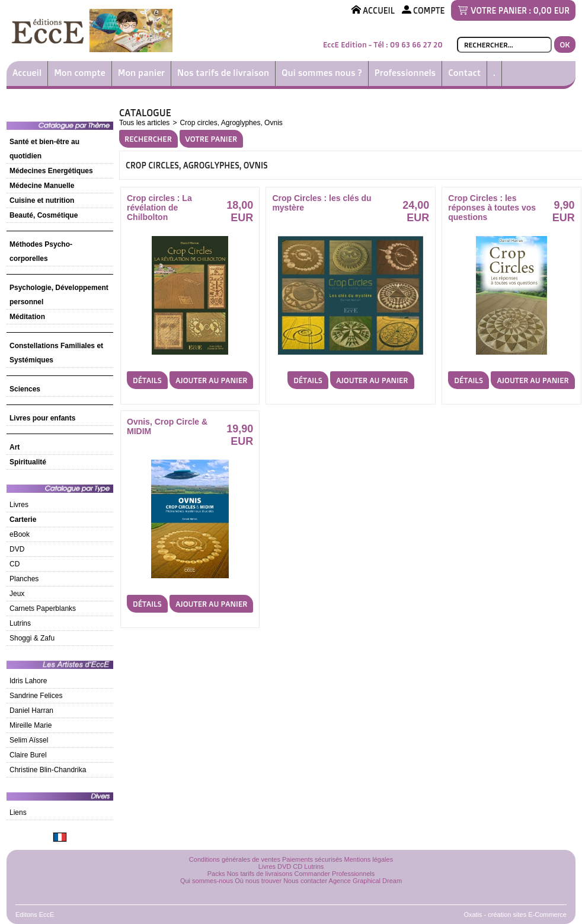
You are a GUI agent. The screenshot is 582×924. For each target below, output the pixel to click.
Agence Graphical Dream (366, 881)
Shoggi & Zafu (32, 638)
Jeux (17, 594)
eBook (20, 534)
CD (15, 564)
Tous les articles (144, 123)
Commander (313, 874)
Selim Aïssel (29, 740)
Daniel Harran (31, 710)
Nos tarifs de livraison (223, 73)
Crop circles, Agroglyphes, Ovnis (231, 123)
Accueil (27, 73)
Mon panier (141, 73)
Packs (216, 874)
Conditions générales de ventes (235, 859)
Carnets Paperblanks (43, 608)
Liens (18, 813)
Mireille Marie (31, 725)
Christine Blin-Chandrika (48, 770)
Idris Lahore (28, 681)
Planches (24, 579)
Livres (19, 505)
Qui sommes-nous (207, 881)
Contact (464, 73)
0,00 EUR (551, 10)
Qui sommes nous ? (322, 73)
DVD (17, 549)
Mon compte (80, 73)
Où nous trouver (258, 881)
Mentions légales (369, 859)
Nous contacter (305, 881)
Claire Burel (28, 755)
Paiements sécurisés (312, 859)
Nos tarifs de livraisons (260, 874)
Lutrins (20, 623)
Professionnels (405, 73)
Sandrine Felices (36, 696)
